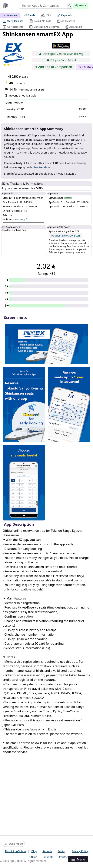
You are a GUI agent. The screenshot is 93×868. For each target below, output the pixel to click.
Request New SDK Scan (66, 235)
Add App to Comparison (53, 67)
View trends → (42, 167)
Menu (78, 859)
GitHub (33, 857)
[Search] (70, 6)
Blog (34, 851)
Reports (47, 851)
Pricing (62, 851)
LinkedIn (48, 857)
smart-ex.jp (20, 220)
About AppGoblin (15, 851)
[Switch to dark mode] (14, 844)
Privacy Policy (80, 851)
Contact (64, 857)
